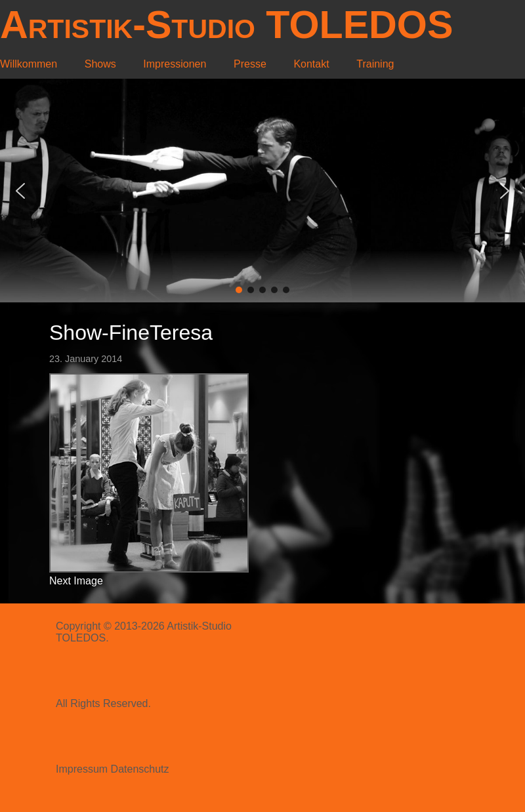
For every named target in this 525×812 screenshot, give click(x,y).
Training (375, 64)
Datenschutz (140, 769)
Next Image (76, 581)
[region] (262, 191)
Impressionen (175, 64)
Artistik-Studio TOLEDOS (226, 25)
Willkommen (29, 64)
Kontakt (311, 64)
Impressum (82, 769)
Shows (100, 64)
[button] (20, 191)
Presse (250, 64)
